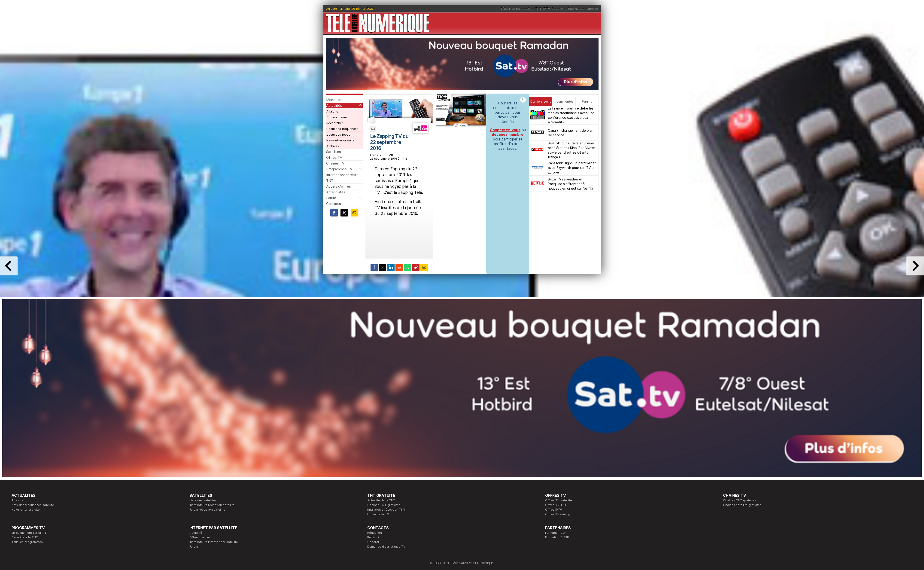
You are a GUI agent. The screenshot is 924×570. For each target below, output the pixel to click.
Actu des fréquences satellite (33, 505)
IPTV (547, 9)
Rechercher (335, 123)
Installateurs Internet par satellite (214, 542)
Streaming (559, 9)
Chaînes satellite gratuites (742, 505)
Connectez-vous (505, 130)
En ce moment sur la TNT (30, 533)
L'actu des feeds (338, 134)
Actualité (196, 533)
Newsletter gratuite (340, 140)
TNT (538, 9)
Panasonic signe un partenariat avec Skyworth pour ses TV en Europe (572, 168)
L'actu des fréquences (342, 129)
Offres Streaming (558, 514)
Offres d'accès (200, 537)
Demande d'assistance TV (386, 546)
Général (373, 542)
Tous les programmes (27, 542)
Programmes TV (339, 169)
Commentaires (337, 117)
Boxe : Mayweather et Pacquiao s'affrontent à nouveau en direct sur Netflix (571, 184)
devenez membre (508, 134)
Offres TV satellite (559, 500)
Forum (331, 198)
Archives (333, 146)
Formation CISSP (557, 537)
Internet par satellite (583, 9)
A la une (332, 111)
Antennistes (336, 192)
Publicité (373, 537)
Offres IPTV (554, 509)
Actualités (334, 105)
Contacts (334, 204)
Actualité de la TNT (381, 500)
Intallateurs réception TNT (386, 509)
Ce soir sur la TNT (25, 537)
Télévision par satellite (517, 9)
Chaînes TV (335, 163)
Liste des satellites (203, 500)
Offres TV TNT (556, 505)
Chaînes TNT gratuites (384, 505)
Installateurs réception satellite (212, 505)
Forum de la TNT (379, 514)
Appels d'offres (339, 186)
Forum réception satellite (207, 509)
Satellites (334, 152)
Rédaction (375, 533)
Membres (334, 100)
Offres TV (334, 157)
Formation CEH (556, 533)
